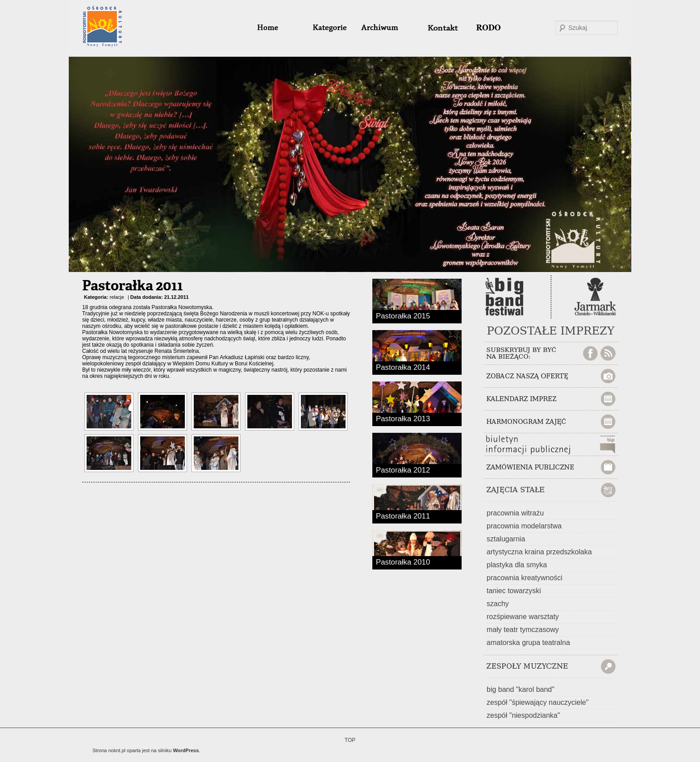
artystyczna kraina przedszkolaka (539, 552)
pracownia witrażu (515, 513)
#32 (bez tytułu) (439, 28)
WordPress (186, 750)
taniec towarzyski (514, 591)
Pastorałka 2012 (403, 469)
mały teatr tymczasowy (523, 630)
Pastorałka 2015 (403, 315)
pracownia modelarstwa (524, 526)
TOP (350, 740)
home (278, 28)
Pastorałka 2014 (403, 367)
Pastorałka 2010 (403, 561)
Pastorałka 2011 (133, 286)
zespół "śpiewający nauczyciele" (537, 702)
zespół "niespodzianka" (523, 715)
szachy (498, 604)
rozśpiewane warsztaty (523, 617)
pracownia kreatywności (525, 578)
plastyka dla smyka (517, 565)
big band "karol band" (521, 689)
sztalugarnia (506, 539)
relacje (117, 297)
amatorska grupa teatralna (528, 643)
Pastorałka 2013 (403, 418)
